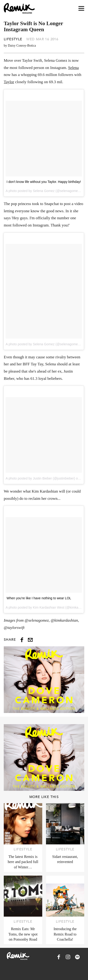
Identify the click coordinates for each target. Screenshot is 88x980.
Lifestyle (13, 39)
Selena (73, 68)
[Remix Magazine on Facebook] (59, 957)
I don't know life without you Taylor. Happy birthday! (44, 182)
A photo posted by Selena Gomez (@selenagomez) (43, 344)
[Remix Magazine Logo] (19, 8)
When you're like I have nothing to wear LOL (39, 598)
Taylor (9, 82)
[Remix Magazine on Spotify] (77, 957)
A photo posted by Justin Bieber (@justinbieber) (40, 478)
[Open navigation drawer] (81, 9)
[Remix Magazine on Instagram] (68, 957)
